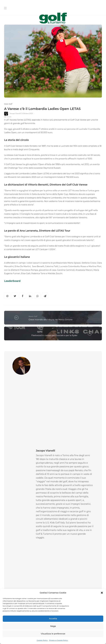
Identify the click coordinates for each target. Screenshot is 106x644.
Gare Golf (8, 104)
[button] (102, 593)
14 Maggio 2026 (22, 518)
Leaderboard (12, 281)
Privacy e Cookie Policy (59, 640)
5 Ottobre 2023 (27, 113)
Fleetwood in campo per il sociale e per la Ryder (54, 335)
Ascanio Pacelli (10, 518)
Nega (53, 626)
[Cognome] (78, 560)
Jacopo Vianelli (15, 113)
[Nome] (78, 551)
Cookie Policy (42, 640)
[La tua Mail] (78, 568)
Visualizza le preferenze (53, 634)
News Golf (33, 316)
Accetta (53, 619)
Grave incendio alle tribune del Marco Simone (51, 320)
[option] (28, 498)
